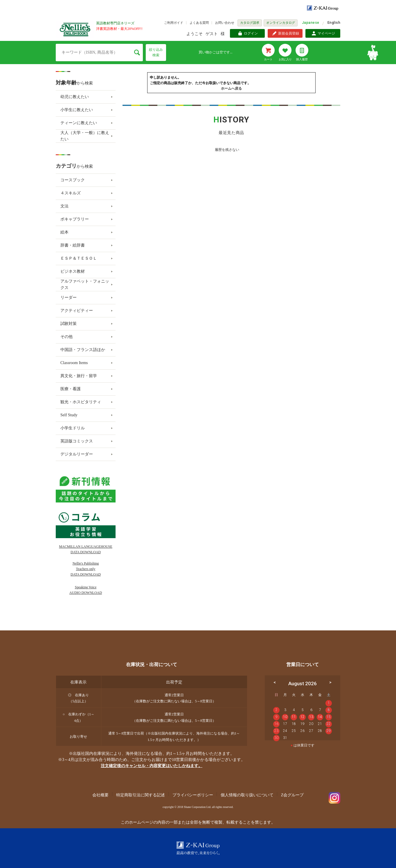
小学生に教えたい (77, 110)
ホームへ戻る (231, 88)
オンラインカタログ (281, 23)
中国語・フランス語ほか (83, 350)
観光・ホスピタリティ (81, 402)
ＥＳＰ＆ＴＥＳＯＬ (79, 258)
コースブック (73, 180)
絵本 (64, 232)
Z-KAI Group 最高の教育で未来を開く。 (198, 848)
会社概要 (100, 795)
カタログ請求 (250, 23)
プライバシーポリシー (193, 795)
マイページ (326, 33)
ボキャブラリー (75, 219)
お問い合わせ (225, 23)
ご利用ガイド (174, 23)
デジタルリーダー (77, 454)
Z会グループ (292, 795)
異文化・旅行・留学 (79, 376)
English (334, 23)
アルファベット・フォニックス (85, 284)
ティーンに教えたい (79, 123)
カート (268, 59)
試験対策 (69, 324)
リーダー (69, 298)
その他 (66, 337)
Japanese (311, 23)
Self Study (69, 415)
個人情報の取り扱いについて (247, 795)
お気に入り (285, 59)
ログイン (251, 33)
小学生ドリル (73, 428)
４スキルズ (71, 193)
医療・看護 (71, 389)
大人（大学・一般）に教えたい (85, 136)
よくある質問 (199, 23)
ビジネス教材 (73, 271)
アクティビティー (77, 311)
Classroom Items (74, 363)
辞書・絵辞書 (73, 245)
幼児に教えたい (75, 97)
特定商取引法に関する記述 (141, 795)
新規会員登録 (289, 33)
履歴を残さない (227, 150)
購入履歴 (302, 59)
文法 (64, 206)
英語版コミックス (77, 441)
